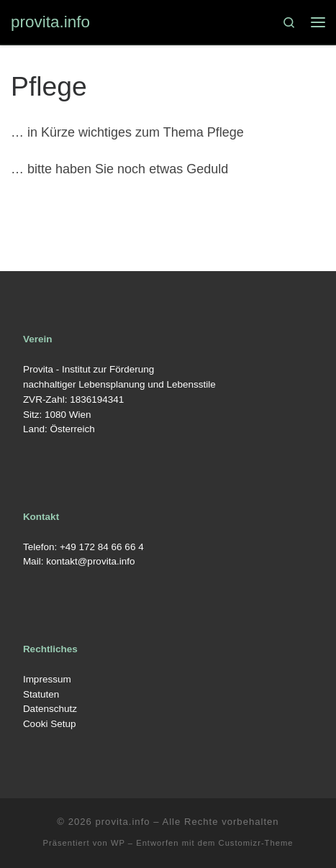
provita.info (122, 822)
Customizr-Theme (256, 843)
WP (118, 843)
